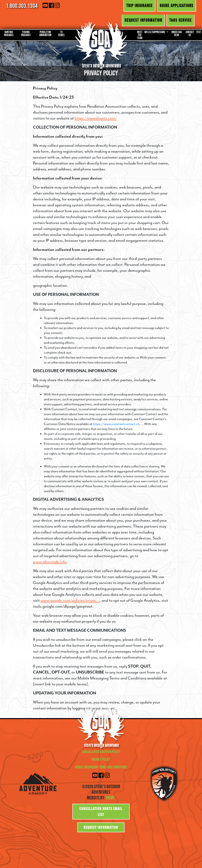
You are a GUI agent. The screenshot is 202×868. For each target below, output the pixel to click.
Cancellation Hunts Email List (101, 812)
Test (199, 32)
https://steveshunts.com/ (96, 118)
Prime (110, 798)
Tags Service (180, 20)
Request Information (143, 20)
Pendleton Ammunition (45, 33)
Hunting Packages (9, 33)
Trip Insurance (139, 6)
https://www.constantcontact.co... (118, 424)
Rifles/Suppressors (155, 32)
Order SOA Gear (177, 33)
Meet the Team (140, 35)
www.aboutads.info (50, 562)
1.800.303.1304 (22, 6)
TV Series (61, 33)
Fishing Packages (26, 33)
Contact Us (190, 33)
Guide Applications (177, 6)
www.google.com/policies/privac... (70, 600)
